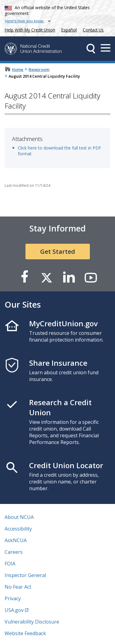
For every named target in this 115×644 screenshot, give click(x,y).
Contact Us (93, 30)
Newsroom (39, 69)
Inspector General (25, 575)
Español (69, 30)
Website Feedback (25, 633)
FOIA (10, 564)
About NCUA (19, 517)
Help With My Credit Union (29, 29)
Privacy (13, 598)
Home (18, 69)
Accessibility (18, 529)
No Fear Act (18, 587)
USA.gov (14, 610)
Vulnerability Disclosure (32, 622)
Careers (14, 552)
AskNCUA (16, 540)
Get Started (58, 252)
